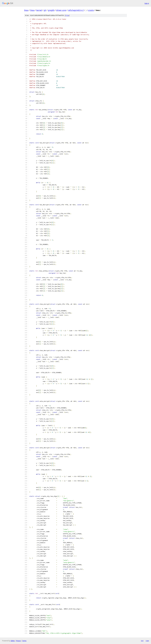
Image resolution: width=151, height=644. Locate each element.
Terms (24, 641)
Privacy (18, 641)
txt (142, 641)
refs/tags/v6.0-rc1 (76, 10)
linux (26, 10)
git (45, 10)
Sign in (147, 3)
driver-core (61, 10)
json (147, 641)
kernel (39, 10)
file (67, 15)
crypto (91, 10)
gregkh (51, 10)
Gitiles (13, 641)
